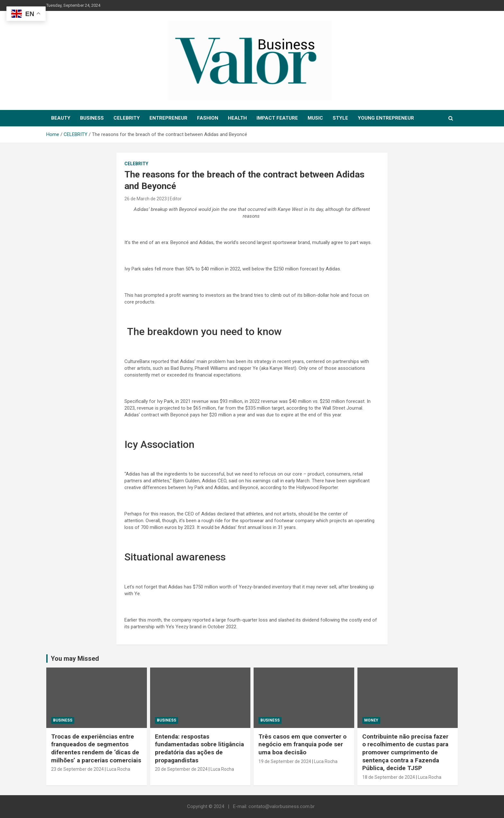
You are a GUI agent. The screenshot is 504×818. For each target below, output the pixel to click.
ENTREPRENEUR (168, 118)
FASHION (208, 118)
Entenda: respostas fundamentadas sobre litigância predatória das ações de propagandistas (199, 748)
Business (63, 720)
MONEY (371, 720)
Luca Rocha (118, 769)
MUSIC (315, 118)
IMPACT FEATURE (277, 118)
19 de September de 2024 (285, 761)
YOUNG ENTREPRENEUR (386, 118)
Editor (176, 199)
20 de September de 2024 (181, 769)
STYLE (340, 118)
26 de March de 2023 (146, 199)
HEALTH (237, 118)
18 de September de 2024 (389, 777)
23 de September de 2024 (77, 769)
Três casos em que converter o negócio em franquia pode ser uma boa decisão (302, 744)
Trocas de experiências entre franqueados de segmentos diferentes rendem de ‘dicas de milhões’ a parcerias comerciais (96, 748)
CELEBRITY (127, 118)
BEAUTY (61, 118)
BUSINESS (92, 118)
